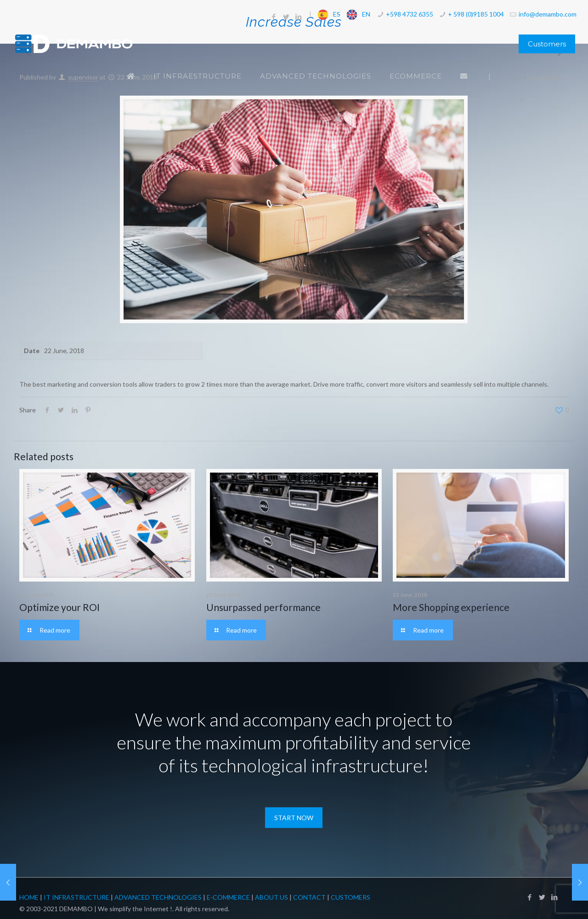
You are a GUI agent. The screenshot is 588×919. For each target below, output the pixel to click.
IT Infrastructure (76, 897)
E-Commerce (228, 897)
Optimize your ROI (59, 607)
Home (29, 897)
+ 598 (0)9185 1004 (476, 14)
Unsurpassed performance (263, 607)
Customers (547, 44)
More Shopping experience (451, 607)
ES (337, 14)
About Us (271, 897)
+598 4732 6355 (410, 14)
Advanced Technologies (158, 897)
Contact (309, 897)
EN (366, 14)
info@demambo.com (548, 14)
